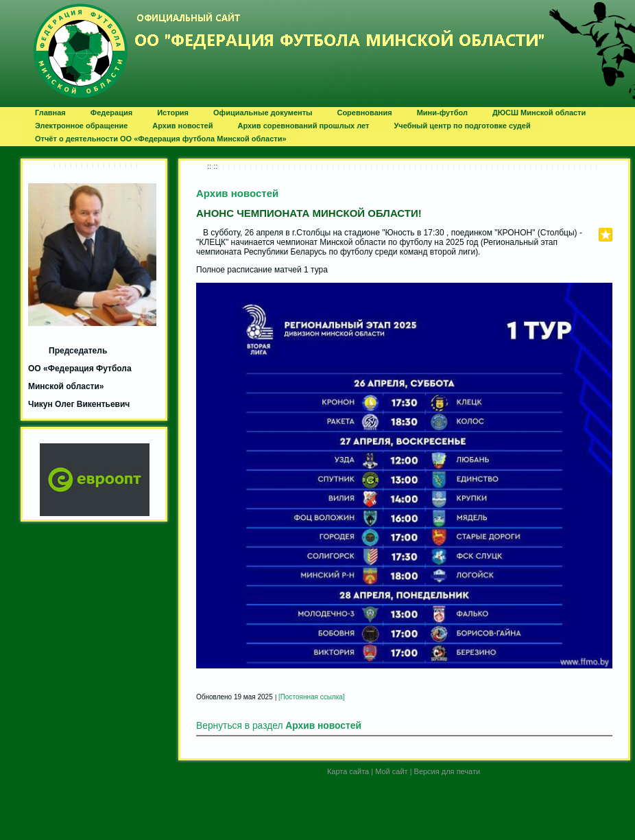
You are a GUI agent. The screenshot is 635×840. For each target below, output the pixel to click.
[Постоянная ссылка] (312, 697)
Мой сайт (391, 771)
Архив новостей (237, 193)
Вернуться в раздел (279, 726)
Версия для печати (447, 771)
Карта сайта (348, 771)
